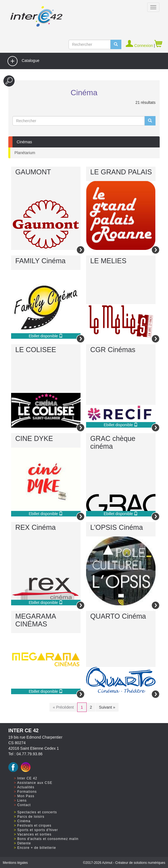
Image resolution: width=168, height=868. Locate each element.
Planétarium (25, 153)
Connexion (140, 46)
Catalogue (23, 61)
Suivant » (107, 707)
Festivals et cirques (34, 826)
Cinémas (24, 142)
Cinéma (24, 821)
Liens (22, 801)
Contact (24, 805)
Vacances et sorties (34, 834)
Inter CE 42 (27, 778)
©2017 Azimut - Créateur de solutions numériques (124, 863)
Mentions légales (15, 863)
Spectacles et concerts (37, 812)
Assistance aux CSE (35, 783)
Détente (24, 843)
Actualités (26, 787)
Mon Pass (26, 796)
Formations (27, 792)
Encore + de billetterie (37, 848)
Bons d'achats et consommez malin (48, 839)
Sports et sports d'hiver (37, 830)
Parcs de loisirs (31, 817)
